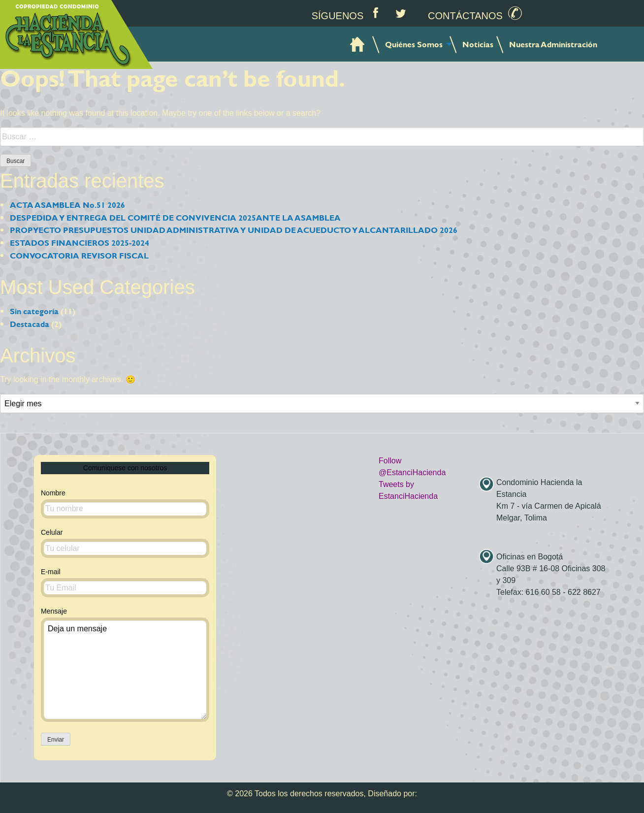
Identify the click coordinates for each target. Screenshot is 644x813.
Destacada (30, 324)
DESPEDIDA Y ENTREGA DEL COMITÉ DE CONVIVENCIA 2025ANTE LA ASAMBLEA (175, 217)
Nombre (125, 504)
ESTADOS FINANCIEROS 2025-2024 (80, 243)
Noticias (478, 44)
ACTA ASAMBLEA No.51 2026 (67, 205)
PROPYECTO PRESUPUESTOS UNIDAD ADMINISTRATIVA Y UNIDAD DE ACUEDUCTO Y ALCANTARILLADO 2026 (234, 230)
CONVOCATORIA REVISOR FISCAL (79, 255)
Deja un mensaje (125, 670)
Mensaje (125, 665)
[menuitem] (358, 44)
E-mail (125, 583)
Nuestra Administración (553, 44)
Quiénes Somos (414, 44)
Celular (125, 543)
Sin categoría (34, 311)
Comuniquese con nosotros (125, 468)
